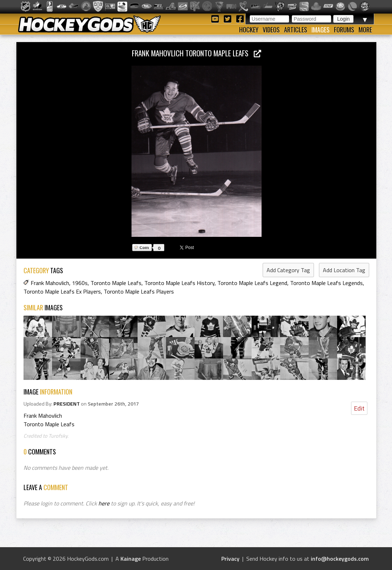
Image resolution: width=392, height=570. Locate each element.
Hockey (249, 30)
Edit (359, 408)
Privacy (230, 559)
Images (321, 30)
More (365, 30)
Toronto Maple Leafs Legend (252, 283)
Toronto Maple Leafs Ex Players (62, 291)
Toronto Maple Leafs (116, 283)
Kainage (131, 559)
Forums (344, 30)
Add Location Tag (344, 270)
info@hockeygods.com (340, 559)
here (104, 503)
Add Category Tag (288, 270)
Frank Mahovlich (50, 283)
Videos (271, 30)
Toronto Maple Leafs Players (139, 291)
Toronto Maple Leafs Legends (326, 283)
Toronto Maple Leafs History (179, 283)
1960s (80, 283)
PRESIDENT (67, 404)
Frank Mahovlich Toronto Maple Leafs (197, 53)
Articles (296, 30)
